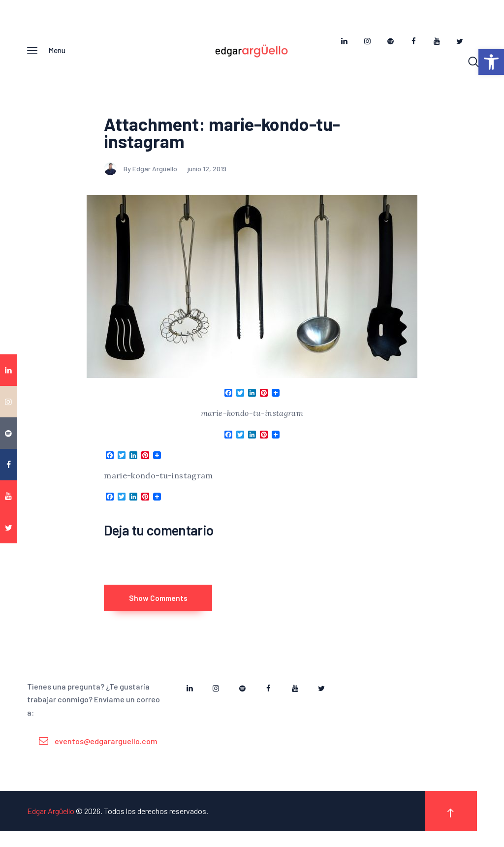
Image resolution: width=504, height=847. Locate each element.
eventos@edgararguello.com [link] (106, 756)
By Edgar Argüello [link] (141, 173)
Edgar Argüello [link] (51, 827)
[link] (491, 62)
